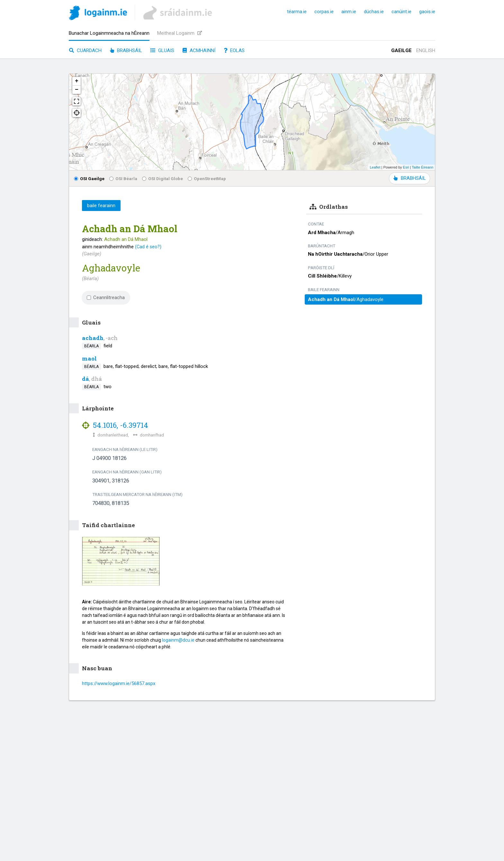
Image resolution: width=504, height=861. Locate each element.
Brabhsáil (126, 50)
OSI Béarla (123, 179)
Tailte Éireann (423, 167)
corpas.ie (324, 12)
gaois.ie (427, 12)
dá (85, 379)
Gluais (162, 50)
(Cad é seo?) (148, 247)
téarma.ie (297, 12)
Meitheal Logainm (180, 33)
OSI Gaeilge (89, 179)
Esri (406, 167)
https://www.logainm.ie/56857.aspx (119, 683)
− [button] (77, 90)
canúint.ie (401, 12)
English (426, 50)
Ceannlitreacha (106, 298)
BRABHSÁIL (410, 178)
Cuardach (85, 50)
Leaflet (375, 167)
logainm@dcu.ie (178, 640)
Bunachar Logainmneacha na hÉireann (109, 33)
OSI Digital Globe (162, 179)
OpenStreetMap (207, 179)
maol (89, 358)
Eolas (234, 50)
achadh (93, 338)
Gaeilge (401, 50)
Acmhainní (199, 50)
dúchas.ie (374, 12)
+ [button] (77, 81)
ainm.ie (349, 12)
